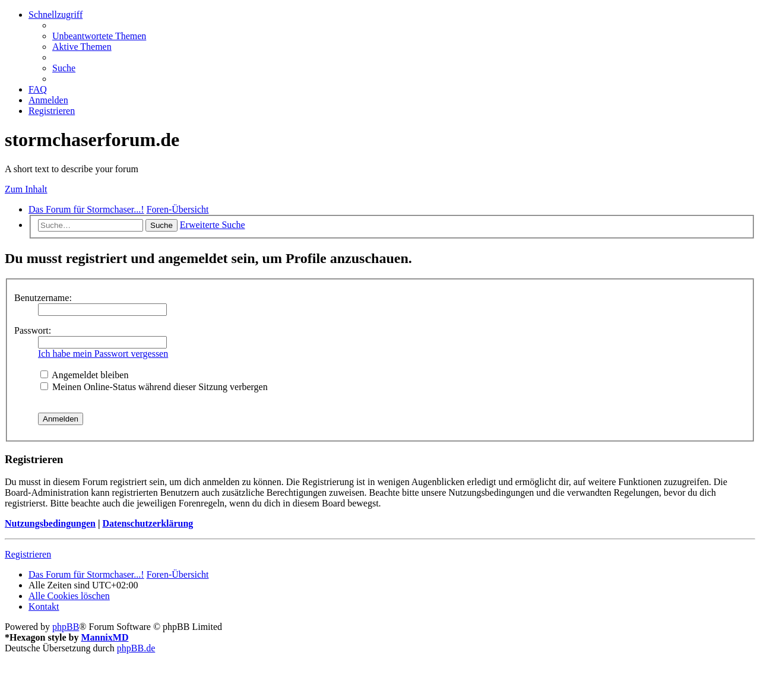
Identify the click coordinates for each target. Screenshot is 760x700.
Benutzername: (43, 298)
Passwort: (33, 330)
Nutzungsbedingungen (50, 523)
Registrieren (28, 554)
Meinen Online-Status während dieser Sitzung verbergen (154, 387)
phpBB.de (136, 648)
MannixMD (104, 637)
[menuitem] (99, 36)
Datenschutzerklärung (148, 523)
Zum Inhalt (26, 189)
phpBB (66, 627)
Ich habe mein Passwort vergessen (103, 354)
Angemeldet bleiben (84, 375)
